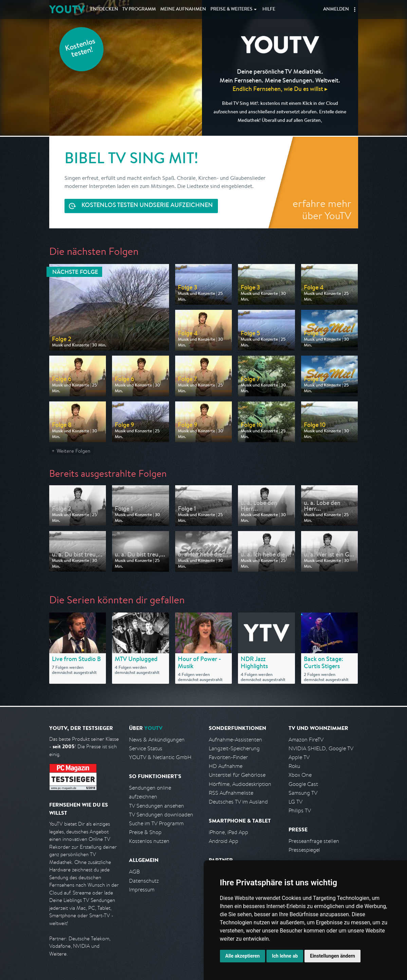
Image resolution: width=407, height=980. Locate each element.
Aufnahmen (183, 10)
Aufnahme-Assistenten (235, 740)
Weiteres (232, 10)
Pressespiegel (304, 850)
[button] (355, 10)
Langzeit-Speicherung (234, 748)
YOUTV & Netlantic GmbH (160, 757)
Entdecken (104, 10)
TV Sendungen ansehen (156, 806)
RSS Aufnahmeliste (231, 793)
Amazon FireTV (306, 740)
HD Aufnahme (226, 766)
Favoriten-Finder (228, 757)
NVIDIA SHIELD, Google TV (321, 748)
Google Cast (303, 784)
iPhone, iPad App (228, 832)
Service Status (146, 748)
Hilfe (269, 10)
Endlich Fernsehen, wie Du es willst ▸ (280, 89)
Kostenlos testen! (80, 49)
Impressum (142, 890)
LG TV (295, 802)
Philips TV (300, 811)
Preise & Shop (145, 832)
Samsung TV (303, 793)
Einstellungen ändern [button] (332, 956)
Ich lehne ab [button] (285, 956)
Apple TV (299, 757)
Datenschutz (144, 881)
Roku (294, 766)
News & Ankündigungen (157, 740)
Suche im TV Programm (156, 823)
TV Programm (139, 10)
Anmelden (336, 10)
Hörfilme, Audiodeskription (240, 784)
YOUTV (67, 9)
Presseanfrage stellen (314, 841)
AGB (134, 872)
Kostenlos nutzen (149, 841)
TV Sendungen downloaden (161, 815)
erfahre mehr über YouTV (322, 209)
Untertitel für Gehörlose (237, 775)
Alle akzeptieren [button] (243, 956)
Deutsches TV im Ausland (238, 802)
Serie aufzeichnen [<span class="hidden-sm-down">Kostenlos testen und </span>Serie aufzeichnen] (147, 206)
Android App (224, 841)
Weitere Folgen (73, 451)
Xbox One (300, 775)
